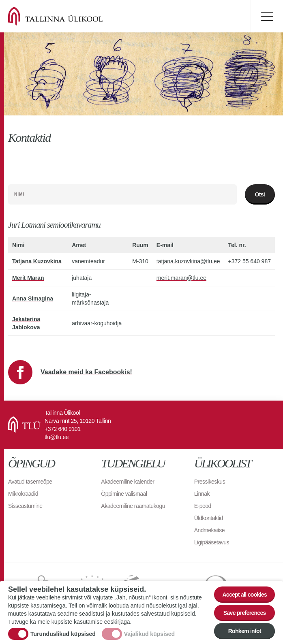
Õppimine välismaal (124, 494)
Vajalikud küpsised (149, 634)
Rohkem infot (245, 631)
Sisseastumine (25, 506)
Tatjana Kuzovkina (37, 261)
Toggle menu (267, 16)
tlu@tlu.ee (57, 437)
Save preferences (245, 613)
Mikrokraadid (23, 494)
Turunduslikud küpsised (63, 634)
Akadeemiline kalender (128, 482)
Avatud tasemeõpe (30, 482)
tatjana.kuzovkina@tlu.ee (188, 261)
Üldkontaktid (209, 518)
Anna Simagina (33, 299)
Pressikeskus (210, 482)
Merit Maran (28, 278)
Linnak (202, 494)
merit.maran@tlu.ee (181, 278)
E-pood (203, 506)
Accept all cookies (244, 595)
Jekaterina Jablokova (26, 323)
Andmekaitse (209, 530)
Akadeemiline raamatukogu (133, 506)
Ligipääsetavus (212, 542)
